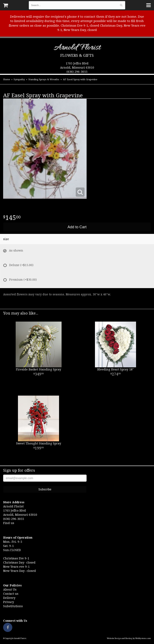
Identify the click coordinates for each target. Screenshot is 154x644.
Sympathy (19, 80)
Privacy (9, 602)
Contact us (11, 594)
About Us (10, 590)
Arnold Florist (77, 48)
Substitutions (13, 606)
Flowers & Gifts (77, 55)
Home (7, 80)
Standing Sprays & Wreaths (44, 80)
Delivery (9, 598)
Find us (9, 523)
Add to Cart (77, 227)
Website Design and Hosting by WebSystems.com (129, 638)
